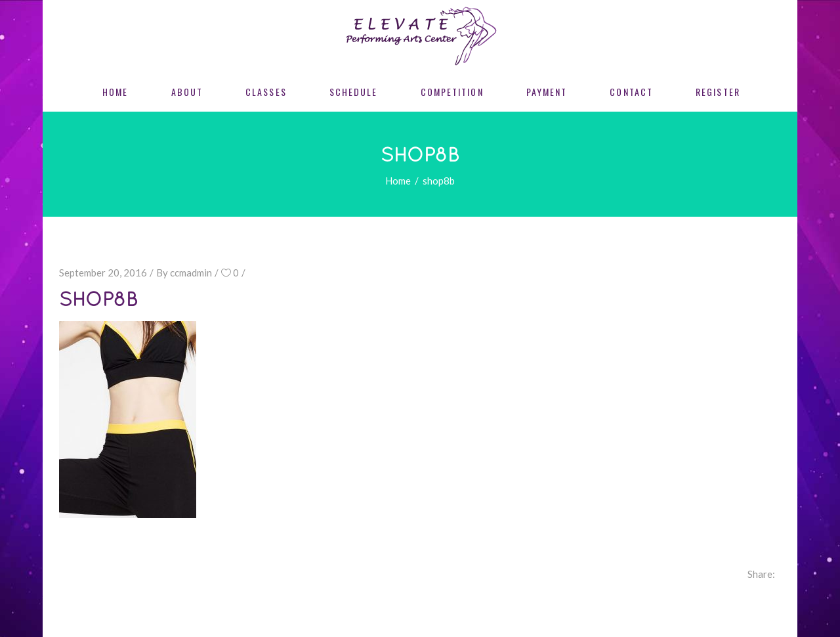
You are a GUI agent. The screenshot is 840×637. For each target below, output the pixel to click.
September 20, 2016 (103, 273)
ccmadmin (191, 273)
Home (398, 181)
